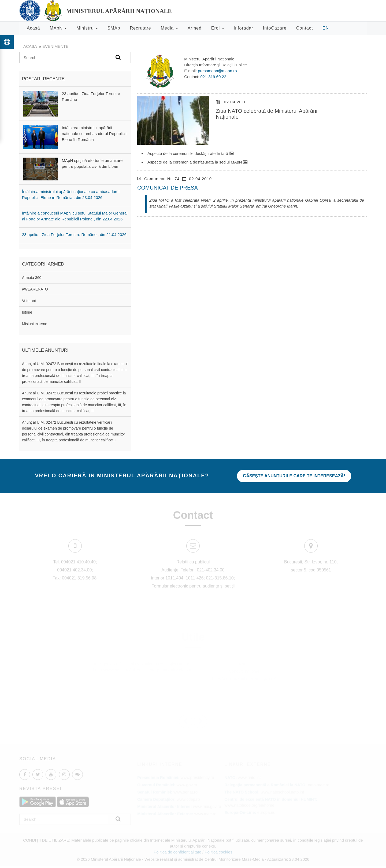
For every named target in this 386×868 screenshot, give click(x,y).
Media (169, 28)
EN (326, 28)
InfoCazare (275, 28)
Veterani (29, 301)
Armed (195, 28)
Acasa (30, 46)
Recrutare (140, 28)
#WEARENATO (35, 289)
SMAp (114, 28)
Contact (305, 28)
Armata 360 (32, 278)
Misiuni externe (35, 324)
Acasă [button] (33, 28)
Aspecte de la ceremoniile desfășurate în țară (190, 153)
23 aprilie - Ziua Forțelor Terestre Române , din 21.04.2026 (74, 235)
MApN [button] (58, 28)
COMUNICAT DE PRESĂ (168, 188)
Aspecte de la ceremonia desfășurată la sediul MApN (197, 162)
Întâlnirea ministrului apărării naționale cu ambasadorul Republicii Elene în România (94, 134)
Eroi (218, 28)
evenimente (55, 46)
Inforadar (244, 28)
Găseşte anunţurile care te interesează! (294, 476)
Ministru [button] (87, 28)
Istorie (27, 312)
